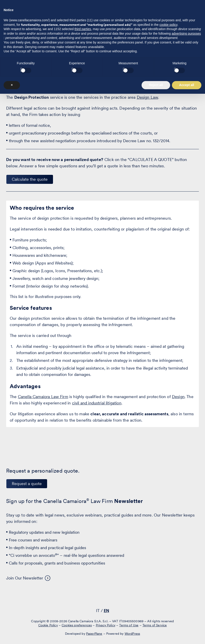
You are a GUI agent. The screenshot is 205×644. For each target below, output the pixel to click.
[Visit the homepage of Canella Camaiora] (31, 15)
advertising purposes (186, 584)
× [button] (12, 635)
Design (178, 397)
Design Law (148, 97)
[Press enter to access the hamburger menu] (193, 14)
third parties (83, 579)
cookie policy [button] (168, 575)
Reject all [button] (156, 635)
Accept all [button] (187, 635)
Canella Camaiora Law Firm (43, 397)
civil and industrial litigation (97, 403)
